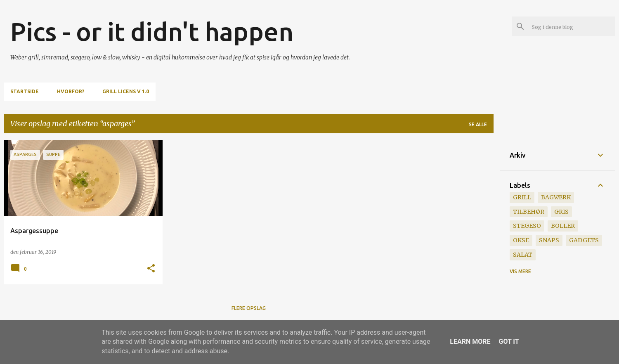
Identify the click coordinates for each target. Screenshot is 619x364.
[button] (151, 269)
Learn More (470, 342)
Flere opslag (249, 308)
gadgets (584, 240)
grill (522, 197)
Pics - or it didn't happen (152, 31)
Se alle (478, 124)
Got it (509, 342)
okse (521, 240)
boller (563, 226)
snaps (549, 240)
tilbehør (529, 212)
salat (523, 255)
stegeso (527, 226)
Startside (25, 91)
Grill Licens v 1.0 (126, 91)
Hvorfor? (71, 91)
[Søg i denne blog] (572, 26)
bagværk (556, 197)
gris (561, 212)
